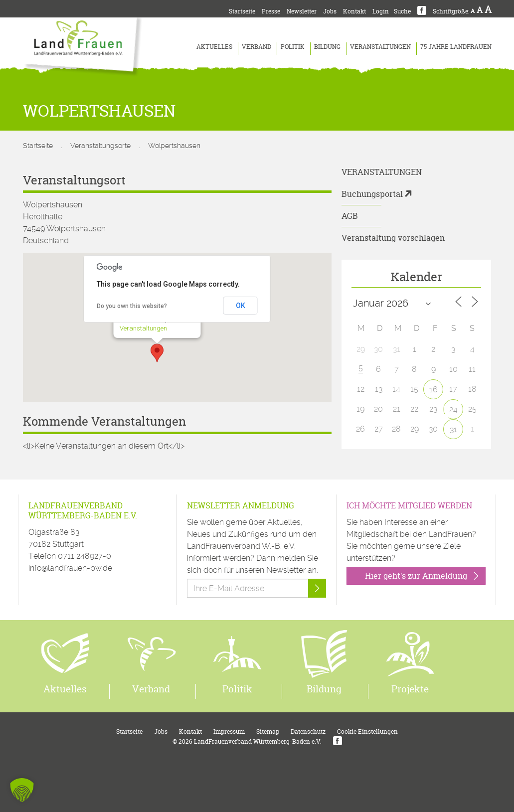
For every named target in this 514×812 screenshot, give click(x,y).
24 (453, 409)
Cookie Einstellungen (367, 731)
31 (453, 429)
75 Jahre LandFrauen (456, 47)
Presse (271, 11)
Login (381, 11)
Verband (257, 47)
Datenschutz (308, 731)
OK (241, 306)
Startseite (242, 11)
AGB (350, 216)
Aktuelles (214, 47)
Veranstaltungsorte (100, 146)
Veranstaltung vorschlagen (393, 238)
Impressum (229, 731)
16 (433, 390)
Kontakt (354, 11)
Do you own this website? (132, 306)
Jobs (330, 11)
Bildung (327, 47)
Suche (402, 11)
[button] (157, 353)
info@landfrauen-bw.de (70, 568)
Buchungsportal (372, 194)
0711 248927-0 (85, 556)
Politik (293, 47)
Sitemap (268, 731)
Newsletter (302, 11)
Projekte (410, 689)
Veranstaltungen (380, 47)
